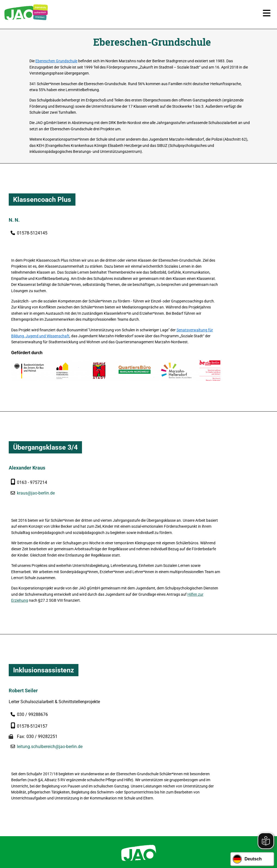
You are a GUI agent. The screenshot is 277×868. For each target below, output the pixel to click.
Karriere (96, 818)
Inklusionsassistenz (44, 562)
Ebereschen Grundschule (69, 63)
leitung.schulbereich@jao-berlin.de (50, 644)
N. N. (14, 223)
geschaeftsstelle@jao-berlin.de (143, 770)
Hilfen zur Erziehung (178, 490)
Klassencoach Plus (42, 203)
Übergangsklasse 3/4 (45, 402)
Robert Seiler (23, 582)
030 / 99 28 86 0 (143, 754)
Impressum (148, 818)
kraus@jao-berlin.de (36, 448)
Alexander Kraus (27, 422)
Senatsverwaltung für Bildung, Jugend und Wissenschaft (147, 286)
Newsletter (121, 818)
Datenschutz (177, 818)
